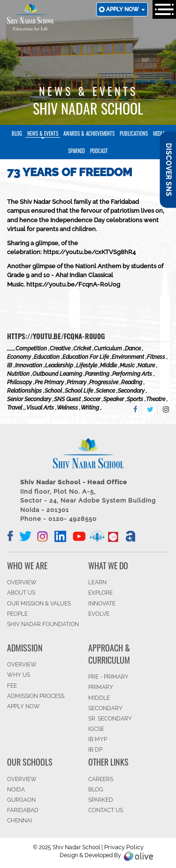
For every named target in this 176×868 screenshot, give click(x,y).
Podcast (99, 151)
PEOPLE (17, 614)
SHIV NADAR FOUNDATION (43, 624)
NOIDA (16, 790)
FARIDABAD (23, 810)
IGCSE (96, 729)
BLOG (96, 790)
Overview (22, 779)
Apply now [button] (126, 9)
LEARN (97, 582)
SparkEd (77, 151)
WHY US (19, 675)
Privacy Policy (124, 847)
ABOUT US (21, 593)
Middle (99, 698)
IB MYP (98, 739)
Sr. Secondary (110, 719)
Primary (101, 687)
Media (159, 133)
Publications (134, 133)
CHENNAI (19, 821)
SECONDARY (105, 708)
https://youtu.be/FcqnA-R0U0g (56, 336)
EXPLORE (100, 593)
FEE (12, 686)
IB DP (95, 750)
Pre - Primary (108, 677)
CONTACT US (106, 810)
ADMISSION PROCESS (36, 696)
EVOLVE (99, 614)
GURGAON (21, 800)
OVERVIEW (22, 582)
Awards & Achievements (89, 133)
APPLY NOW (23, 706)
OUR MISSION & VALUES (39, 604)
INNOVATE (102, 604)
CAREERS (101, 779)
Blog (17, 133)
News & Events (43, 133)
